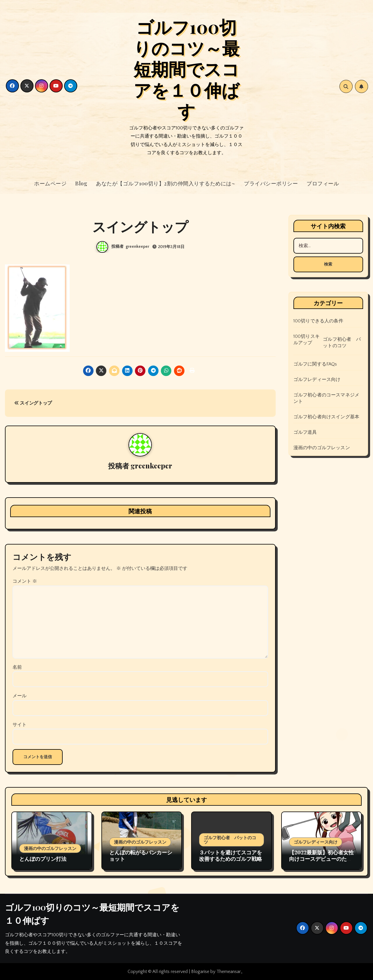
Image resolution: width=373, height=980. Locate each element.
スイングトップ (33, 403)
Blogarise (200, 972)
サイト (20, 725)
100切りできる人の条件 (318, 321)
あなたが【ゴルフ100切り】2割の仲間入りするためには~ (166, 183)
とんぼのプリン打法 (43, 859)
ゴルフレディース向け (317, 380)
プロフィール (323, 183)
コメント (25, 581)
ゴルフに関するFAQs (315, 364)
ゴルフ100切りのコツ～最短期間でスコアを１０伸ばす (186, 69)
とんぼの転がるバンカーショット (141, 856)
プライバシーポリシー (271, 183)
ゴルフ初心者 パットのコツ (342, 343)
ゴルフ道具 (305, 432)
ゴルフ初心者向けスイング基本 (327, 417)
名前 (17, 667)
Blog (81, 183)
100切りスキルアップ (307, 340)
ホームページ (50, 183)
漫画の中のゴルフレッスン (322, 448)
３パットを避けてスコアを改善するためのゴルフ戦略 (231, 856)
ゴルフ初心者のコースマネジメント (327, 398)
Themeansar (229, 972)
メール (20, 696)
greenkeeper (137, 247)
